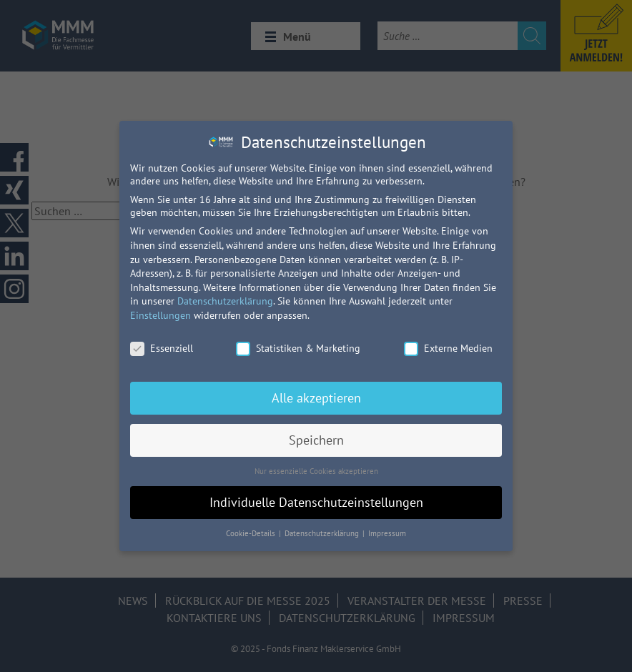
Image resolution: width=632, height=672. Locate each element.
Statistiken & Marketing (298, 348)
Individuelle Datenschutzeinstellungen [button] (316, 502)
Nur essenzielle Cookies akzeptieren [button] (316, 471)
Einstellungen (161, 315)
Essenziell (162, 348)
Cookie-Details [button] (252, 533)
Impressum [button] (387, 533)
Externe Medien (448, 348)
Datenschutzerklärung (225, 301)
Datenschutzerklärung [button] (323, 533)
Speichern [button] (316, 440)
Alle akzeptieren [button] (316, 398)
